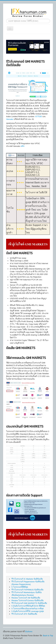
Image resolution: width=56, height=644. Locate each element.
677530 (39, 116)
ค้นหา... (6, 19)
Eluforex (29, 631)
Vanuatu (10, 119)
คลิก (23, 146)
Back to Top (48, 636)
